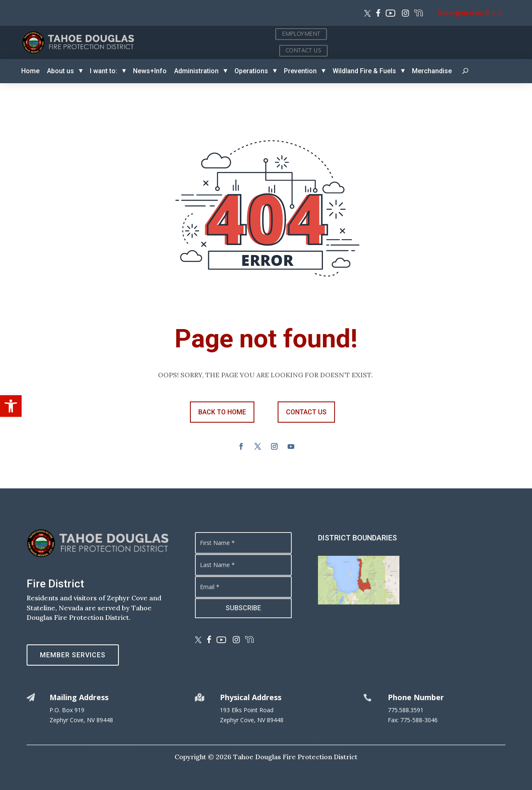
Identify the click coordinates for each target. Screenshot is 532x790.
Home (30, 71)
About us (60, 71)
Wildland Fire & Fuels (364, 71)
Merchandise (432, 71)
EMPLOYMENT (473, 33)
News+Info (150, 71)
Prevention (300, 71)
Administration (196, 71)
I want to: (103, 71)
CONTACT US (475, 50)
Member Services (73, 655)
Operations (251, 71)
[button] (11, 406)
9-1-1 (493, 12)
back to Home (222, 412)
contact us (306, 412)
